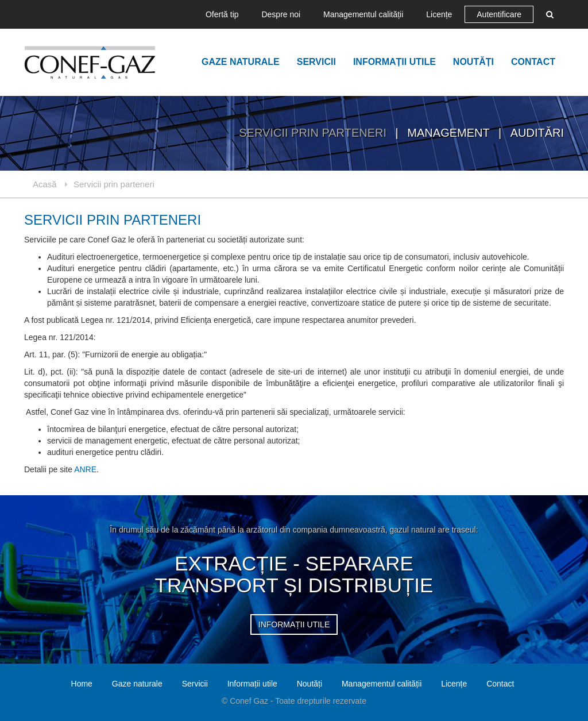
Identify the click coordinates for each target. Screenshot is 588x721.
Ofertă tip (222, 14)
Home (82, 684)
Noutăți (473, 62)
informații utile (294, 624)
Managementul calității (363, 14)
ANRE (85, 469)
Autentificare (499, 14)
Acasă (45, 184)
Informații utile (394, 62)
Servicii (316, 62)
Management (450, 133)
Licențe (439, 14)
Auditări (537, 133)
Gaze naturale (241, 62)
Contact (533, 62)
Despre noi (281, 14)
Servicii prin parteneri (314, 133)
